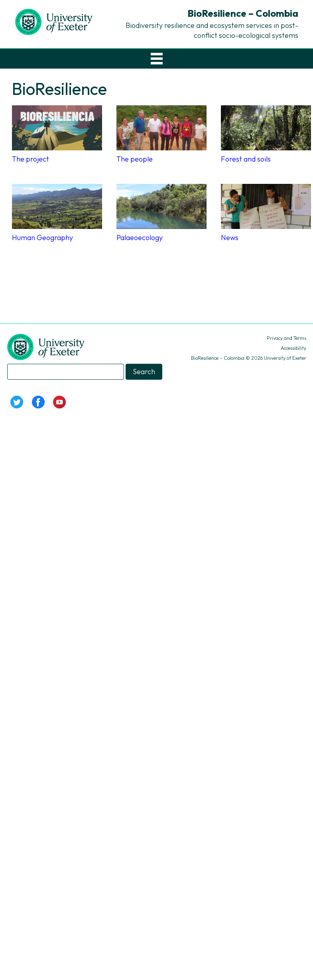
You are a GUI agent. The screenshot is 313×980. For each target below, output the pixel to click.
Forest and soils (246, 159)
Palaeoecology (140, 238)
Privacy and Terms (286, 338)
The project (31, 159)
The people (135, 159)
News (230, 238)
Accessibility (293, 348)
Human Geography (42, 238)
